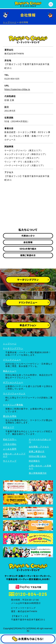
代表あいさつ (28, 236)
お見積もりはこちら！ (28, 639)
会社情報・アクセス (39, 447)
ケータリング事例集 (13, 405)
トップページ (10, 22)
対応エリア (9, 427)
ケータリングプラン (13, 348)
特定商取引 (34, 461)
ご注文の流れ (10, 444)
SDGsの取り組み (28, 249)
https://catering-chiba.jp (17, 89)
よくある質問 (10, 449)
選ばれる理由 (10, 416)
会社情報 (28, 242)
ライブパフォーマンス (14, 394)
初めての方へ (10, 439)
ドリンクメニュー (12, 360)
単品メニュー (10, 371)
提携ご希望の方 (28, 255)
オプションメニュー (13, 382)
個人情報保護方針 (38, 473)
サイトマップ (10, 461)
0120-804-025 (28, 594)
